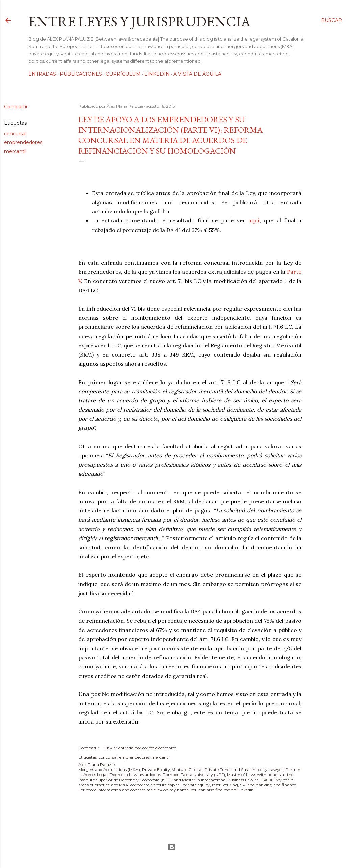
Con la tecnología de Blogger (172, 847)
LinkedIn (157, 74)
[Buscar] (331, 20)
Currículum (123, 74)
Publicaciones (81, 74)
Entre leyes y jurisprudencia (140, 21)
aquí (254, 220)
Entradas (42, 74)
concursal (15, 134)
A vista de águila (197, 74)
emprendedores (23, 142)
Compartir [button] (16, 107)
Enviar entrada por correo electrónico (140, 748)
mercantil (15, 151)
